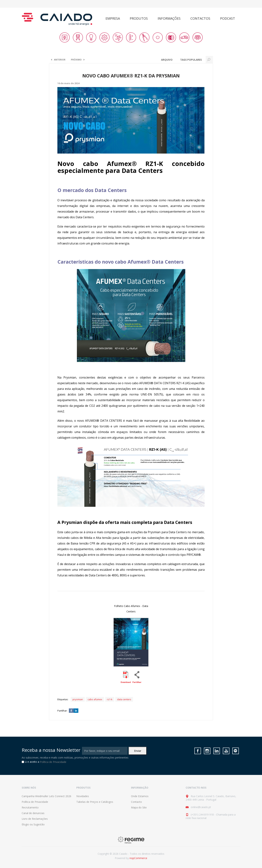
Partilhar (137, 682)
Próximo (76, 60)
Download (126, 682)
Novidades (83, 796)
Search (209, 60)
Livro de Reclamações (35, 819)
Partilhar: (62, 711)
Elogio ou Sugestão (33, 824)
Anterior (60, 60)
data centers (124, 699)
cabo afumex (95, 699)
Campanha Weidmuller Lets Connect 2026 (46, 796)
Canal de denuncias (33, 813)
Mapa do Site (139, 807)
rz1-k (110, 699)
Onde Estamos (140, 796)
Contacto (136, 802)
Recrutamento (30, 807)
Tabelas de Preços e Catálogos (95, 802)
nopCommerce (138, 858)
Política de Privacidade (53, 762)
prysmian (78, 699)
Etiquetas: (63, 699)
